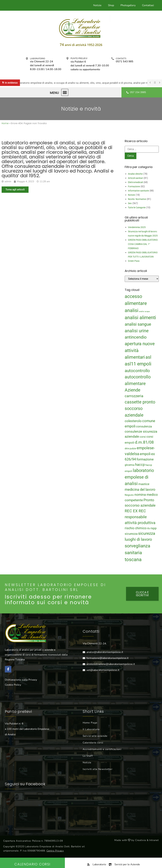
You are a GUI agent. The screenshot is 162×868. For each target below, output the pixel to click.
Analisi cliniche (135, 174)
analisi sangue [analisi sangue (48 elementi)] (138, 324)
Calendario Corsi (32, 864)
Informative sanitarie (138, 191)
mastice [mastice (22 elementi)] (144, 484)
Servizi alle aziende (95, 736)
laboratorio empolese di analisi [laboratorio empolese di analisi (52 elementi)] (139, 477)
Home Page (90, 723)
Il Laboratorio (91, 729)
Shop (111, 5)
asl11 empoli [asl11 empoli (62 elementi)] (138, 364)
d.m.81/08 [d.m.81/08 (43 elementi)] (144, 442)
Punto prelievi (79, 58)
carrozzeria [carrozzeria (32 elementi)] (134, 396)
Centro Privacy (55, 851)
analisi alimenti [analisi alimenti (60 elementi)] (140, 318)
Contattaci (148, 5)
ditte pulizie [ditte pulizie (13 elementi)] (130, 448)
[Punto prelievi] (67, 58)
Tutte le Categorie (137, 207)
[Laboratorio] (27, 59)
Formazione (134, 186)
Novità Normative (137, 199)
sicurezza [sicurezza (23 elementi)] (131, 534)
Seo (130, 203)
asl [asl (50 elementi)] (148, 357)
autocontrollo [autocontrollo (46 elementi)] (137, 371)
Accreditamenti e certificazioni (102, 749)
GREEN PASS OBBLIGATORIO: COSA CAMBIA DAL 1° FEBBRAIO (143, 244)
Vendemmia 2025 (137, 227)
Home (5, 123)
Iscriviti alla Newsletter (98, 769)
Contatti (121, 59)
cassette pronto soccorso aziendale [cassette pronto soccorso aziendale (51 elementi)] (140, 409)
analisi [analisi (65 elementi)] (132, 310)
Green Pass (134, 261)
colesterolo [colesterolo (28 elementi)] (133, 421)
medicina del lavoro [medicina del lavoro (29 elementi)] (140, 490)
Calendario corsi (93, 743)
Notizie (97, 5)
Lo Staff (88, 756)
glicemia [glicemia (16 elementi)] (130, 465)
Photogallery (128, 5)
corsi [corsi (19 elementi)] (143, 437)
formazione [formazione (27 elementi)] (145, 459)
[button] (65, 92)
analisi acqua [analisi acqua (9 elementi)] (144, 311)
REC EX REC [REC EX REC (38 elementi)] (135, 511)
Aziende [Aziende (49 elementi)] (132, 390)
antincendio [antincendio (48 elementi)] (136, 337)
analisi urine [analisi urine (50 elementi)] (137, 331)
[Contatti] (113, 59)
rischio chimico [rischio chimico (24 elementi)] (136, 528)
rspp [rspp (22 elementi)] (154, 528)
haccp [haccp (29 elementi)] (140, 465)
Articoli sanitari (135, 178)
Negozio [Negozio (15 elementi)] (129, 495)
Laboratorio (38, 59)
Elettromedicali (135, 182)
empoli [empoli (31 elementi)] (145, 454)
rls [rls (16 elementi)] (148, 528)
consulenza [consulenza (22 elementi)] (144, 426)
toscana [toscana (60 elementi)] (133, 560)
